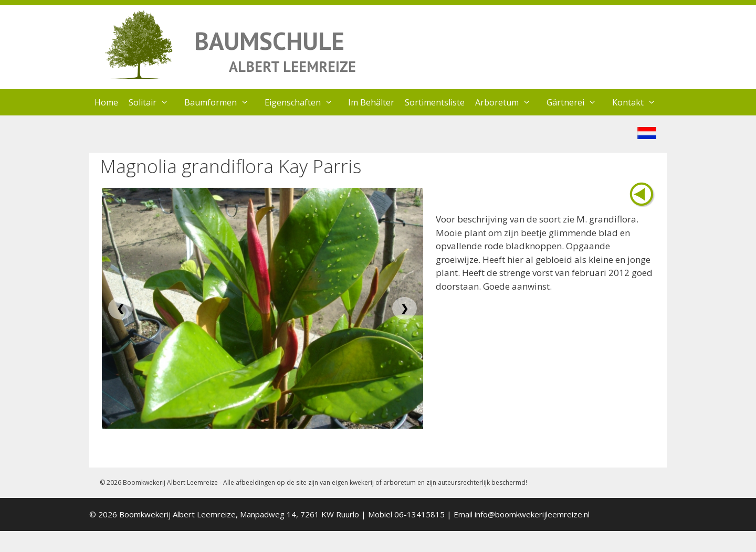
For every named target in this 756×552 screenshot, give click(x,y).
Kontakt (639, 102)
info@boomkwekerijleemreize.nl (532, 514)
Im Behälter (371, 102)
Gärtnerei (577, 102)
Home (106, 102)
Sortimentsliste (435, 102)
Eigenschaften (304, 102)
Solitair (154, 102)
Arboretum (508, 102)
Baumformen (222, 102)
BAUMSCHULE (269, 41)
